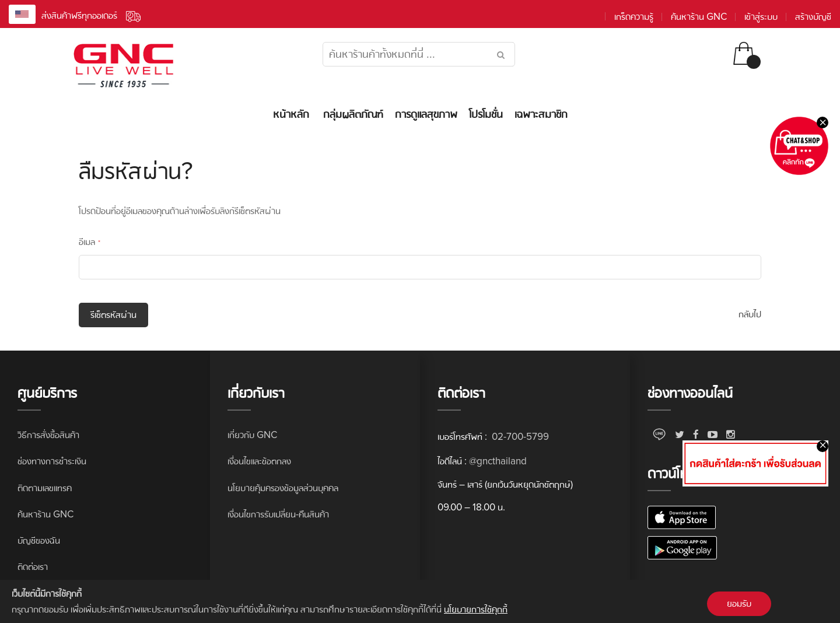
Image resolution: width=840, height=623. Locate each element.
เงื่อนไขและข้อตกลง (259, 461)
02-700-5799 (519, 437)
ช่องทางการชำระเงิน (52, 461)
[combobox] (419, 54)
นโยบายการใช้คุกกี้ (476, 609)
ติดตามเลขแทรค (45, 488)
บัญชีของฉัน (39, 540)
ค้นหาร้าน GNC (699, 17)
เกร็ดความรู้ (634, 17)
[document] (420, 601)
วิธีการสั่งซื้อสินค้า (48, 435)
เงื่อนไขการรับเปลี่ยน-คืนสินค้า (278, 514)
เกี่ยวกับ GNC (252, 435)
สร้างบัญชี (813, 17)
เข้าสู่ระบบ (761, 17)
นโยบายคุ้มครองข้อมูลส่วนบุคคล (283, 488)
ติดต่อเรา (33, 567)
